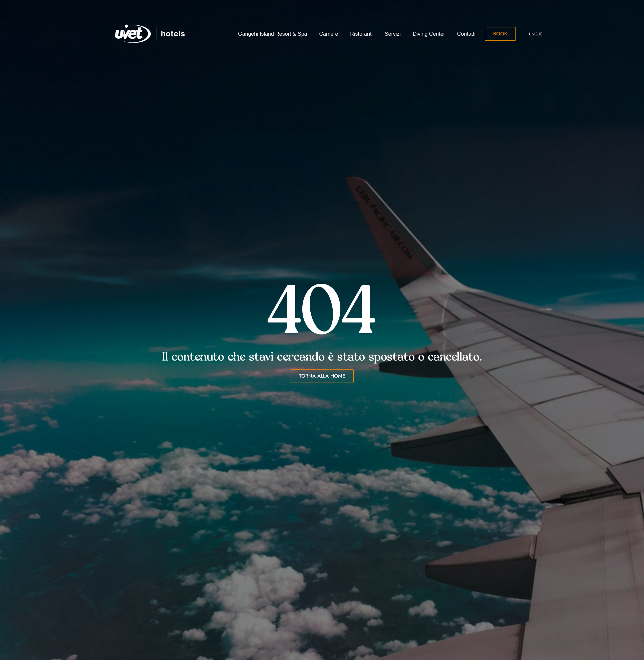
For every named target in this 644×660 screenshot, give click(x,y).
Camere (329, 34)
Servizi (393, 34)
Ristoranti (361, 34)
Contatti (466, 34)
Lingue (536, 34)
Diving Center (429, 34)
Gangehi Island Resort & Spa (272, 34)
